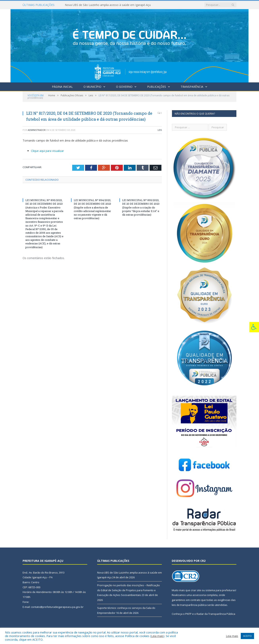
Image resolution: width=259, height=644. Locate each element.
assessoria (199, 595)
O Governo (124, 87)
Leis (160, 130)
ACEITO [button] (247, 636)
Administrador (37, 130)
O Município (92, 87)
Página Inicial (62, 87)
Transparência (192, 87)
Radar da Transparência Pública (216, 614)
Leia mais (157, 636)
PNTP (188, 614)
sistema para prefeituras (221, 590)
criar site (196, 590)
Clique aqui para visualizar (47, 151)
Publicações (157, 87)
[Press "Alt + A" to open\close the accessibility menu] (254, 327)
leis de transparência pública (189, 605)
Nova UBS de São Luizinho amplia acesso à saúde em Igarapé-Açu (108, 5)
